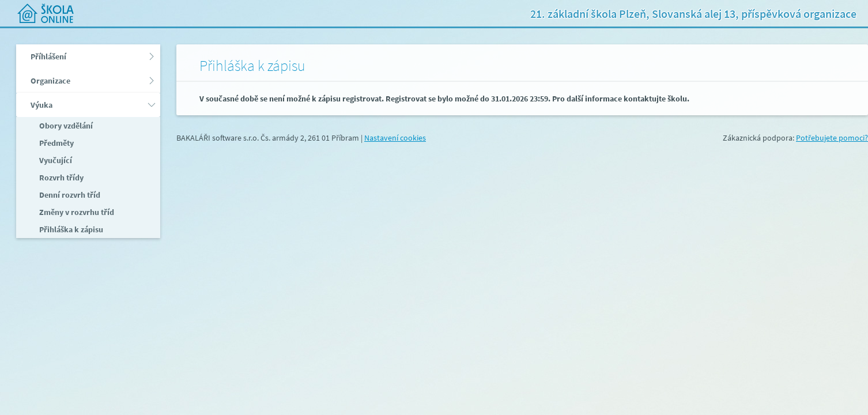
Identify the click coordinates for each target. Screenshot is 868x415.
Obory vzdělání (65, 126)
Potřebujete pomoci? (832, 138)
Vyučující (55, 160)
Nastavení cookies (395, 138)
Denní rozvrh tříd (69, 195)
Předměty (56, 143)
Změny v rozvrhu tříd (76, 212)
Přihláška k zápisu (70, 229)
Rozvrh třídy (61, 178)
